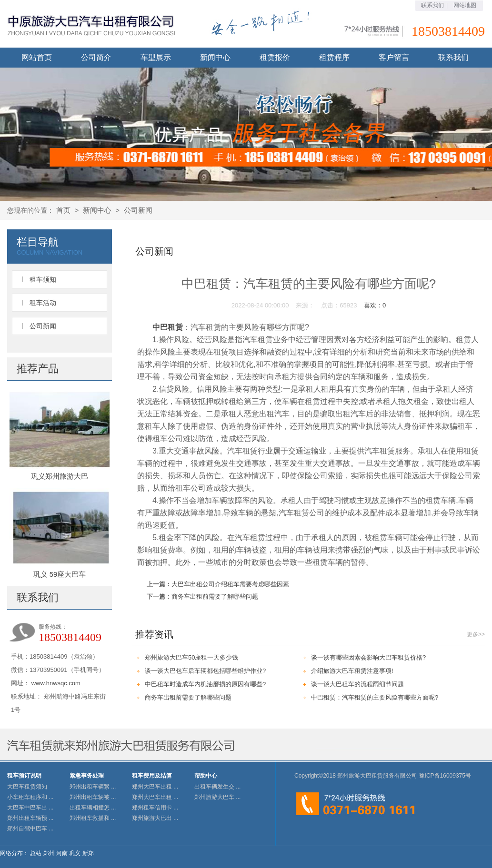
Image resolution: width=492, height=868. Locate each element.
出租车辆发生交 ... (217, 787)
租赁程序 (334, 57)
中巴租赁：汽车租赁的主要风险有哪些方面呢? (375, 697)
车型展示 (156, 57)
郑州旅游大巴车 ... (217, 797)
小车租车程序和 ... (30, 797)
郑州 (49, 853)
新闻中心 (215, 57)
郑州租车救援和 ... (93, 818)
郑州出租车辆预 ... (30, 818)
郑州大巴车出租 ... (155, 787)
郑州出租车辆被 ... (93, 797)
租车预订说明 (24, 776)
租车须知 (43, 279)
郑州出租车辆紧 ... (93, 787)
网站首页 (37, 57)
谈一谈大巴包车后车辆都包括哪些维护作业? (205, 671)
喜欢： (375, 305)
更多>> (476, 634)
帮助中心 (206, 776)
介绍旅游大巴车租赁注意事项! (352, 671)
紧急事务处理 (87, 776)
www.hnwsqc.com (56, 683)
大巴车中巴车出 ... (30, 808)
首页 (63, 210)
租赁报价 (275, 57)
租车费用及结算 (152, 776)
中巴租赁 (168, 327)
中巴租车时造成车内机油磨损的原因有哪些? (205, 684)
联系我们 (432, 5)
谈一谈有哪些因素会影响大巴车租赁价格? (368, 657)
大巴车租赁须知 (27, 787)
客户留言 (394, 57)
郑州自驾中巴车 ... (30, 829)
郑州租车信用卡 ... (155, 808)
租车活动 (43, 303)
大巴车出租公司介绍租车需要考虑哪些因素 (230, 584)
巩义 (75, 853)
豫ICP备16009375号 (445, 776)
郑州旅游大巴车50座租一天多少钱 (191, 657)
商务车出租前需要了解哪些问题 (215, 597)
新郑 (88, 853)
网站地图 (465, 5)
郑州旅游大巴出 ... (155, 818)
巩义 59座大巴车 (60, 574)
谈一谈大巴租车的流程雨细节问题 (357, 684)
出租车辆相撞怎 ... (93, 808)
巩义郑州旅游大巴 (60, 476)
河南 (62, 853)
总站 (36, 853)
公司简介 (96, 57)
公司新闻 (138, 210)
